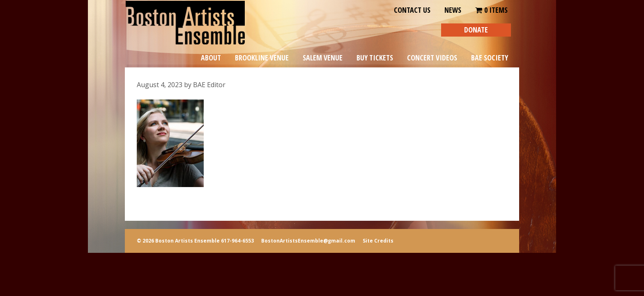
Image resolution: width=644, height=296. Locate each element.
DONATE (476, 30)
